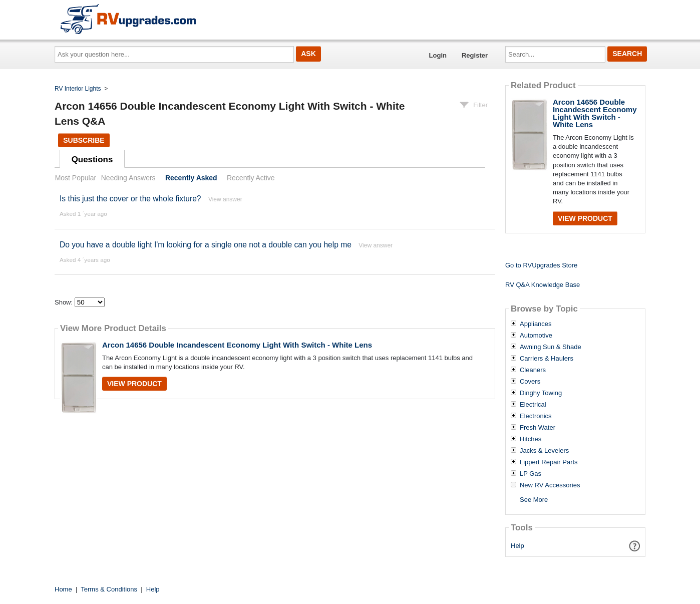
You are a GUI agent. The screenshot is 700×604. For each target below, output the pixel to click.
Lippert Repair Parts (549, 462)
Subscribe (84, 140)
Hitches (531, 439)
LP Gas (531, 474)
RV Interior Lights (78, 89)
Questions (92, 160)
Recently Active (251, 178)
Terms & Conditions (109, 589)
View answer (225, 199)
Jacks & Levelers (544, 451)
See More (534, 500)
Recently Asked (191, 178)
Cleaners (533, 370)
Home (63, 589)
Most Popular (76, 178)
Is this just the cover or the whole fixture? (130, 199)
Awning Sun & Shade (551, 347)
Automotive (536, 336)
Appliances (536, 324)
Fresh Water (538, 428)
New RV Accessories (550, 485)
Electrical (533, 405)
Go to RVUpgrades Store (541, 265)
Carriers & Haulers (547, 359)
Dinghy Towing (541, 393)
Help (517, 546)
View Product (134, 384)
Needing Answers (128, 178)
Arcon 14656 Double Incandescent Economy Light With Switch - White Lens (237, 345)
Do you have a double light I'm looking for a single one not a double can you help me (206, 245)
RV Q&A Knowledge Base (543, 285)
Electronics (536, 416)
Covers (530, 382)
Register (475, 55)
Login (438, 55)
